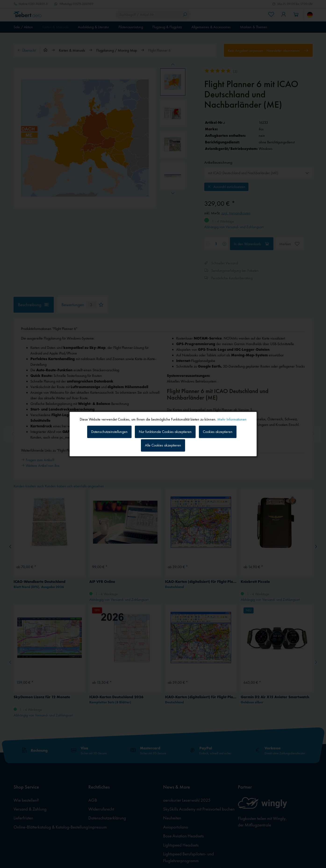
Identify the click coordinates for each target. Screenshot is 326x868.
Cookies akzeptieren (218, 432)
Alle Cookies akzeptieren (163, 445)
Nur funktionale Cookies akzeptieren (165, 432)
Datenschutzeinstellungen (109, 432)
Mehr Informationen (232, 419)
